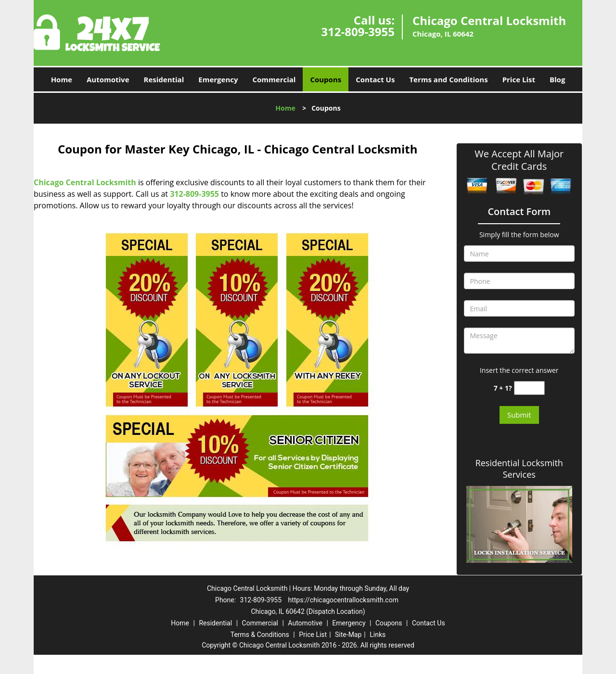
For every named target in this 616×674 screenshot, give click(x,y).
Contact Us (375, 79)
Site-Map (348, 635)
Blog (557, 79)
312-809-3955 (358, 32)
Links (378, 635)
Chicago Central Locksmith (85, 182)
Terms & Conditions (260, 635)
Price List (519, 79)
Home (62, 79)
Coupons (326, 79)
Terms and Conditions (448, 79)
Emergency (218, 79)
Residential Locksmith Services (519, 469)
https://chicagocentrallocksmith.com (343, 600)
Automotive (108, 79)
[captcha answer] (529, 388)
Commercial (274, 79)
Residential (164, 79)
